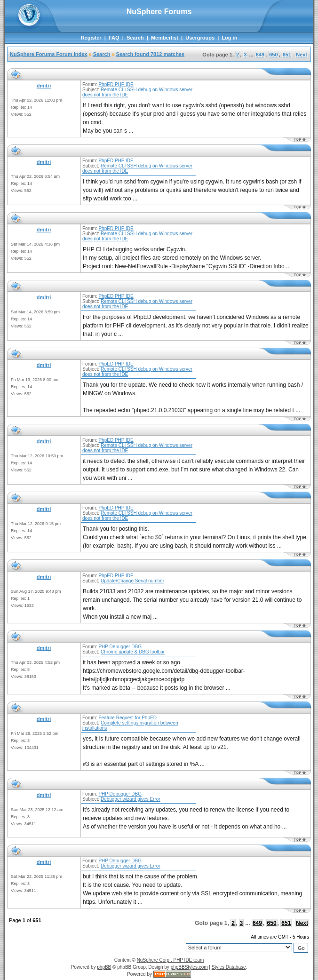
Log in (229, 38)
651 (287, 55)
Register (91, 38)
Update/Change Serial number (132, 581)
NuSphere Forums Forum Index (48, 54)
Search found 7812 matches (151, 54)
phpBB (104, 967)
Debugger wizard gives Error (131, 799)
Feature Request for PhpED (127, 718)
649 (260, 55)
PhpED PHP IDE (116, 84)
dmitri (44, 86)
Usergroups (200, 38)
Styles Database (229, 967)
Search (135, 38)
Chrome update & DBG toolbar (133, 652)
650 (273, 55)
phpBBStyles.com (189, 967)
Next (302, 55)
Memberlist (165, 38)
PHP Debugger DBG (120, 647)
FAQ (114, 38)
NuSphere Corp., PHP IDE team (171, 960)
